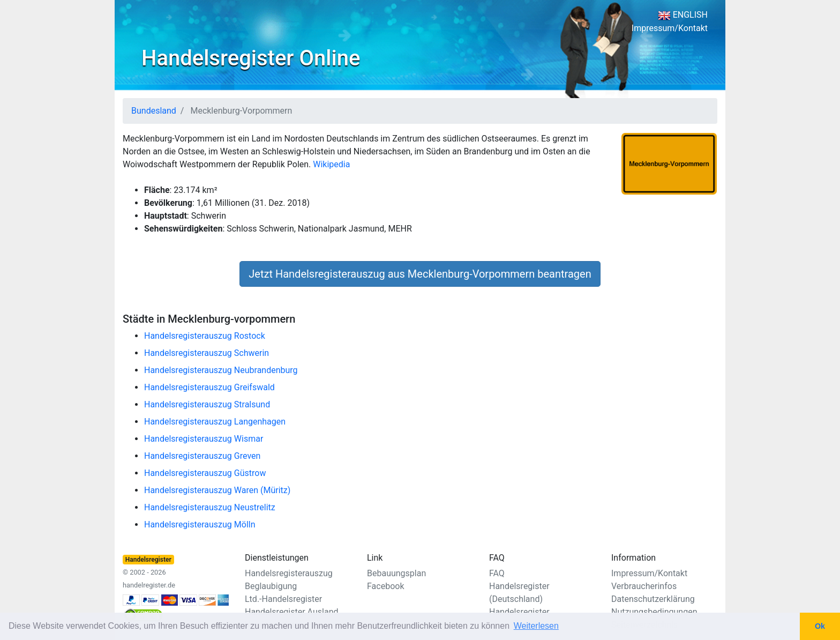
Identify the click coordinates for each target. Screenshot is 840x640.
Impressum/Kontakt (670, 28)
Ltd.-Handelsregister (283, 599)
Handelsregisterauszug (289, 573)
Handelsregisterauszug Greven (202, 456)
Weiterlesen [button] (536, 626)
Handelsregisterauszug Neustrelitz (210, 507)
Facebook (385, 586)
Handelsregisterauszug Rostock (205, 336)
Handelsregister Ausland (292, 612)
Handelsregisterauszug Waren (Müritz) (217, 490)
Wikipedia (331, 164)
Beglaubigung (271, 586)
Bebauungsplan (396, 573)
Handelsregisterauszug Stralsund (207, 404)
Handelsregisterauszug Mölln (200, 524)
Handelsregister (519, 612)
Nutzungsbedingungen (654, 612)
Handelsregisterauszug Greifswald (209, 387)
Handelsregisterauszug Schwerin (207, 353)
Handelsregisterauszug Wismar (204, 439)
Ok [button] (820, 626)
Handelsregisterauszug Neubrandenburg (221, 370)
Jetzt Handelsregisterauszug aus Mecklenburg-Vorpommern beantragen (420, 274)
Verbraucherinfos (644, 586)
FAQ (497, 573)
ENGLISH (683, 15)
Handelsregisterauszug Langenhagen (215, 422)
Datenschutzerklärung (653, 599)
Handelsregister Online (251, 58)
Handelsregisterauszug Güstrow (205, 473)
